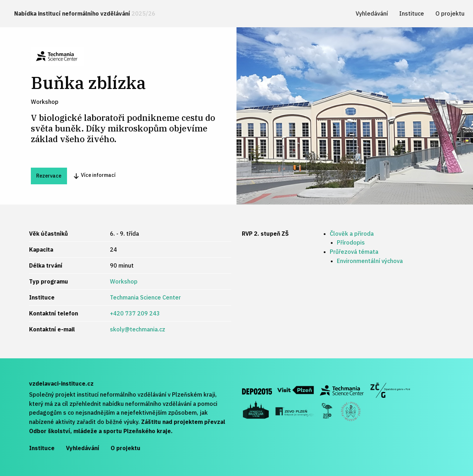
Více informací (94, 176)
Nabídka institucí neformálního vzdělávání (85, 13)
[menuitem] (85, 14)
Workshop (124, 281)
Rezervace (49, 176)
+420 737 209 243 (135, 313)
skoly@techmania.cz (138, 329)
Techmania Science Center (145, 297)
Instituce (412, 13)
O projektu (450, 13)
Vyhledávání (372, 13)
